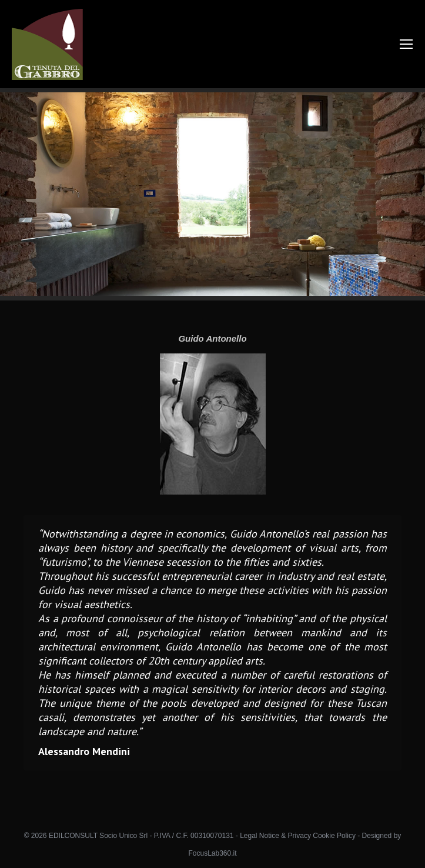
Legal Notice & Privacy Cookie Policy (298, 836)
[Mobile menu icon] (406, 44)
